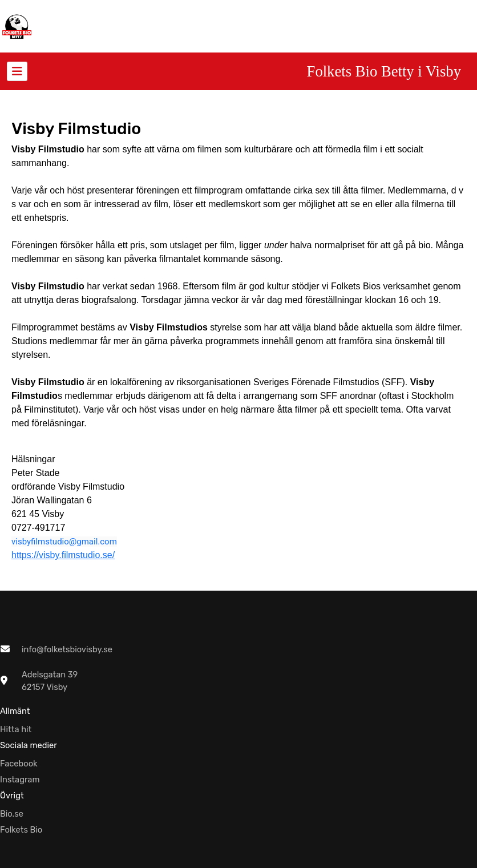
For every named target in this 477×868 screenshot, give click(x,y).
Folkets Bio (21, 830)
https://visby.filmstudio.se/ (63, 555)
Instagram (20, 780)
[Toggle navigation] (17, 71)
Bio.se (12, 814)
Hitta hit (16, 729)
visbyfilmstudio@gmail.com (64, 542)
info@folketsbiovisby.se (67, 649)
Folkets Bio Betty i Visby (384, 71)
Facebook (19, 764)
